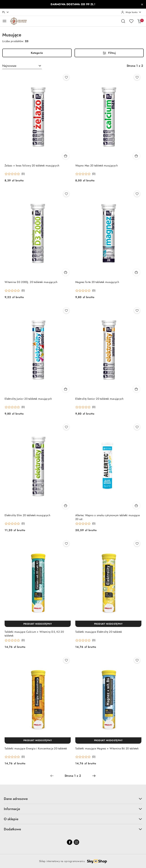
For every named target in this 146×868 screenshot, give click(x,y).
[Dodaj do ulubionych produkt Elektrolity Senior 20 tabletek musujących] (137, 311)
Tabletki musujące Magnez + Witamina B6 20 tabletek (107, 749)
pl (6, 12)
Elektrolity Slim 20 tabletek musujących (27, 515)
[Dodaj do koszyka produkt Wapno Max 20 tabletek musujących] (136, 156)
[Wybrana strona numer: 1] (73, 776)
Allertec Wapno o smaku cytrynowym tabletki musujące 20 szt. (107, 517)
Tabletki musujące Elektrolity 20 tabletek (99, 632)
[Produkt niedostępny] (38, 624)
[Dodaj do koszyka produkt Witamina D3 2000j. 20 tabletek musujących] (66, 272)
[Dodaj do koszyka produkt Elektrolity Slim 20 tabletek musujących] (66, 505)
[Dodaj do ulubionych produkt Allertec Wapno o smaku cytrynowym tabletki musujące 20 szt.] (137, 427)
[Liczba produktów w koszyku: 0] (139, 21)
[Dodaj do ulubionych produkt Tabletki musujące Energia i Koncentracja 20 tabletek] (66, 660)
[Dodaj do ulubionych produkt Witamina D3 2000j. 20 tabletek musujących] (66, 194)
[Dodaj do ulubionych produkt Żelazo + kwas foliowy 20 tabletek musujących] (66, 77)
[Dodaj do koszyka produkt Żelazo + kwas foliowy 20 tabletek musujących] (66, 156)
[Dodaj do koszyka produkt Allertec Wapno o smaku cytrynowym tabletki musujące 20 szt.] (136, 505)
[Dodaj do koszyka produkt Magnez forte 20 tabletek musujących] (136, 272)
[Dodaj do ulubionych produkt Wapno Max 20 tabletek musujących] (137, 77)
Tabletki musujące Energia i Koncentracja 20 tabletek (36, 749)
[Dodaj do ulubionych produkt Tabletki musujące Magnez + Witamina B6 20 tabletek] (137, 660)
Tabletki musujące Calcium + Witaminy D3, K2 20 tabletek (34, 634)
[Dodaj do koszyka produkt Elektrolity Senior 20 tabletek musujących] (136, 389)
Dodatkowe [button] (73, 829)
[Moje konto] (131, 12)
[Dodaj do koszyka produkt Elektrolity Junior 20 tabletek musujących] (66, 389)
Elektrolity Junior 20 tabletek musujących (28, 399)
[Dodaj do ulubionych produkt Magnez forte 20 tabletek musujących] (137, 194)
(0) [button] (23, 174)
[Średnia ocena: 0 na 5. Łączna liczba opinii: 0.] (15, 174)
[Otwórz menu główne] (5, 21)
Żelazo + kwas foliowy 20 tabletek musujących (32, 166)
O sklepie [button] (73, 819)
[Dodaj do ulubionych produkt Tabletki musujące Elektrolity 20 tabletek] (137, 544)
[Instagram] (76, 842)
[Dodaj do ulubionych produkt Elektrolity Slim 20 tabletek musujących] (66, 427)
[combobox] (22, 66)
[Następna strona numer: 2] (94, 776)
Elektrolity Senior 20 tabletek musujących (99, 399)
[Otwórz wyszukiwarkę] (123, 21)
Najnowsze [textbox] (9, 66)
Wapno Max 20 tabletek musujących (96, 166)
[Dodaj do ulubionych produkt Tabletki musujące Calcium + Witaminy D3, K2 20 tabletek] (66, 544)
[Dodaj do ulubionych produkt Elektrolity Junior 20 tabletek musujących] (66, 311)
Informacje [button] (73, 809)
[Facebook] (70, 842)
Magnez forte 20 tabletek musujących (97, 282)
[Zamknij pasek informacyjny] (142, 4)
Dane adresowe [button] (73, 799)
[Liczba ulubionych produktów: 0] (131, 21)
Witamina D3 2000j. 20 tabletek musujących (31, 282)
